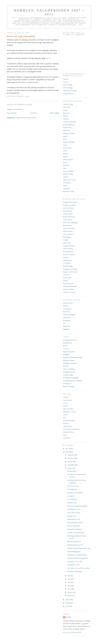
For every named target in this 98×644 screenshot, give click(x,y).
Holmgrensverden (69, 133)
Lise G (65, 151)
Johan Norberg (68, 249)
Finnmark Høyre (69, 432)
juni (69, 579)
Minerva (66, 423)
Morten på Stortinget (70, 91)
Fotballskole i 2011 (73, 565)
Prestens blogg (68, 174)
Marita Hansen (68, 160)
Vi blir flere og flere (74, 513)
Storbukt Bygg (68, 375)
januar (70, 596)
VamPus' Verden (68, 289)
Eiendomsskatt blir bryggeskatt (77, 558)
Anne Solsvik (68, 220)
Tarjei (65, 186)
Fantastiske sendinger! (75, 529)
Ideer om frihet (68, 409)
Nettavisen (67, 326)
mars (69, 589)
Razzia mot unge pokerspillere (77, 506)
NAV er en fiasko (73, 486)
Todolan (66, 240)
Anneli (65, 110)
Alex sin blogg (68, 104)
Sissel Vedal (67, 278)
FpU (65, 417)
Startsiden (33, 113)
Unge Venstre (68, 426)
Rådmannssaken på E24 (75, 545)
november (71, 458)
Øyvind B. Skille (69, 191)
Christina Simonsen (70, 122)
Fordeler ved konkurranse (76, 532)
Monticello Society (69, 412)
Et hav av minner (69, 254)
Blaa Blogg (67, 237)
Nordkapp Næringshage (71, 378)
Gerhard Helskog (69, 246)
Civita (65, 403)
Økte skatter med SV (74, 542)
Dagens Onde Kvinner (70, 272)
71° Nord (66, 349)
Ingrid (65, 136)
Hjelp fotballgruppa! (74, 552)
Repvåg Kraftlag (69, 360)
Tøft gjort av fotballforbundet (77, 555)
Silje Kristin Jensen (69, 180)
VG (64, 323)
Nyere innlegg (12, 113)
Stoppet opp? (71, 516)
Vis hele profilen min (72, 632)
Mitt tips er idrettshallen (75, 493)
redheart (66, 177)
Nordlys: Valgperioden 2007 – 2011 (49, 12)
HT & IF (66, 366)
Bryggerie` (67, 354)
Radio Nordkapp (69, 386)
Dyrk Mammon (68, 283)
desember (71, 455)
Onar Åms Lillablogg (70, 223)
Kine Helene (67, 148)
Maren (65, 157)
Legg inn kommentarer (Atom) (26, 118)
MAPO (65, 346)
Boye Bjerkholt (68, 252)
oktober (70, 462)
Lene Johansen (68, 234)
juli (69, 576)
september (71, 465)
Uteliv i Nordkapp (69, 369)
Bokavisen (67, 312)
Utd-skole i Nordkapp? (75, 571)
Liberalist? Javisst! (69, 292)
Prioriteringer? (72, 471)
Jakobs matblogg (69, 142)
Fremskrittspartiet (69, 420)
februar (70, 592)
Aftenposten (67, 309)
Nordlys (66, 306)
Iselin (65, 139)
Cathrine (66, 119)
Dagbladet (66, 329)
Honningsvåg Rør (69, 372)
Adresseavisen (68, 303)
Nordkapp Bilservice (70, 340)
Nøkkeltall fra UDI (73, 519)
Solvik (68, 617)
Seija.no (66, 79)
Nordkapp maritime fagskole (73, 381)
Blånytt (65, 116)
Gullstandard (67, 260)
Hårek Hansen (68, 231)
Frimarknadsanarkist (70, 286)
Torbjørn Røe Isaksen (70, 202)
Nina (65, 168)
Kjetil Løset (67, 243)
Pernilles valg (72, 503)
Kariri (65, 145)
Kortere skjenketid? (74, 526)
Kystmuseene (68, 343)
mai (69, 582)
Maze (65, 162)
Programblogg (68, 266)
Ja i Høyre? (71, 496)
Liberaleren (67, 438)
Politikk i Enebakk (69, 205)
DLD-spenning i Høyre (75, 523)
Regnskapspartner (69, 352)
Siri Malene (67, 183)
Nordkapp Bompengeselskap (73, 357)
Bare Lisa (66, 113)
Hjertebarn (67, 130)
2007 (67, 606)
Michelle (66, 165)
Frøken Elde (67, 127)
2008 (67, 603)
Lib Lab (66, 397)
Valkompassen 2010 (74, 509)
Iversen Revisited (69, 228)
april (69, 586)
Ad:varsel (66, 275)
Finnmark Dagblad (69, 315)
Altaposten (67, 318)
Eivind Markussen (69, 125)
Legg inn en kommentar (15, 109)
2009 (67, 600)
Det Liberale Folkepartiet (71, 429)
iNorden (66, 257)
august (70, 468)
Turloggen (66, 188)
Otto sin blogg (68, 88)
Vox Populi (67, 263)
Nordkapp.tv (67, 384)
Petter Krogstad (68, 171)
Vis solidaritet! (72, 499)
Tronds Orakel (68, 214)
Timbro (66, 406)
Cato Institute (68, 400)
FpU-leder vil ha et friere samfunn (78, 568)
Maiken (66, 154)
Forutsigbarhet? (72, 489)
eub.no (48, 58)
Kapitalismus (67, 225)
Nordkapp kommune (70, 363)
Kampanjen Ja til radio (75, 561)
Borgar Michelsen (69, 217)
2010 (67, 452)
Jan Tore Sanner (68, 208)
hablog (65, 281)
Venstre (66, 415)
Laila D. (66, 82)
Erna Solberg (67, 211)
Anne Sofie (67, 107)
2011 (67, 449)
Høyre (65, 435)
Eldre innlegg (55, 113)
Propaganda (67, 320)
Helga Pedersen (68, 94)
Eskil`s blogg (67, 85)
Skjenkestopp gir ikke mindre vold (79, 548)
